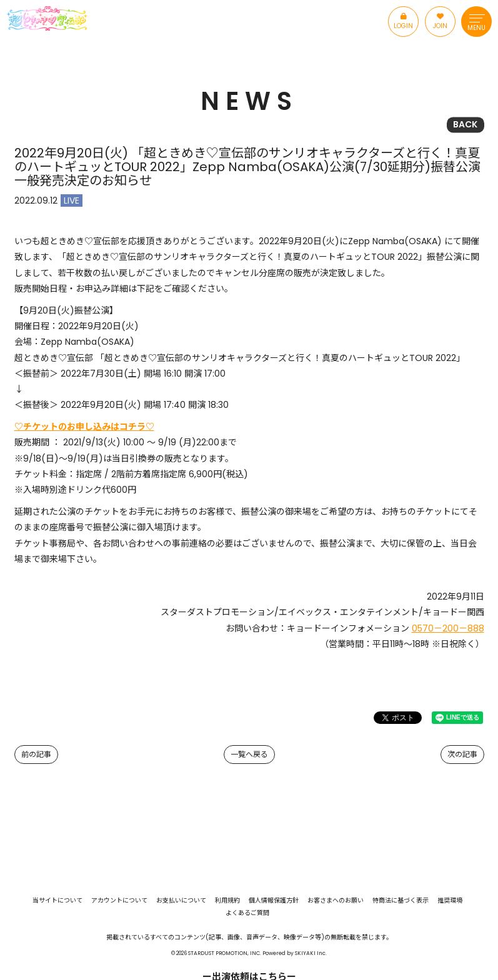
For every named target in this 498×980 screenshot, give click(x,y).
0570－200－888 (448, 628)
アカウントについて (119, 901)
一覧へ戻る (249, 754)
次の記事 (462, 754)
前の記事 (36, 754)
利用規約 (227, 901)
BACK (465, 124)
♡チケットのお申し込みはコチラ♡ (84, 427)
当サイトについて (57, 901)
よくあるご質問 (247, 913)
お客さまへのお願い (336, 901)
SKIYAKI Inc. (311, 953)
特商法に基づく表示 (401, 901)
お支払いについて (181, 901)
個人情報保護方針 (274, 901)
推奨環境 (450, 901)
